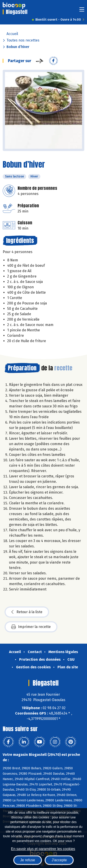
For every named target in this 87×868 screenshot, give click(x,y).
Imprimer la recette (31, 627)
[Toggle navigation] (82, 11)
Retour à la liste (27, 612)
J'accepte (59, 860)
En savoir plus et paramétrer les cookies (43, 849)
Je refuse (28, 860)
